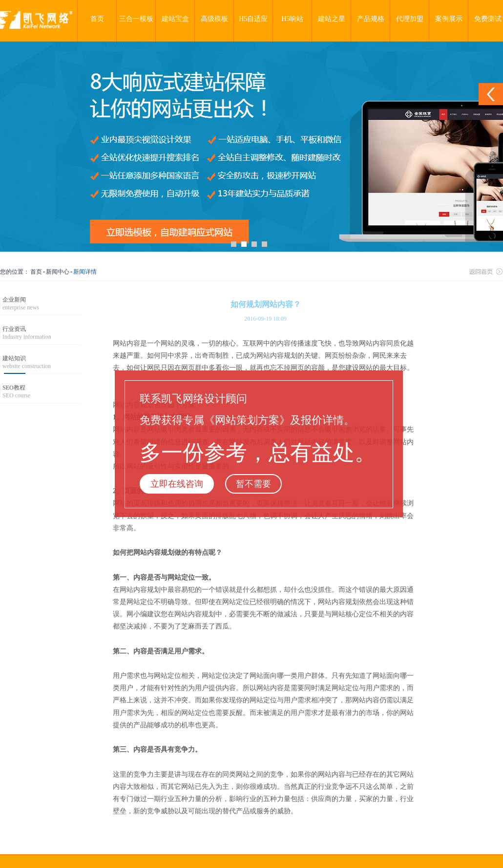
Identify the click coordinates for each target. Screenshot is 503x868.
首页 (97, 19)
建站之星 (332, 19)
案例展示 (449, 19)
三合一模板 (136, 19)
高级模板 (214, 19)
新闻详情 (85, 272)
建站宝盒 (175, 19)
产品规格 (371, 19)
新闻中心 (58, 272)
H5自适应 (253, 19)
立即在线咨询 (177, 484)
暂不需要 (253, 484)
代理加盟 (410, 19)
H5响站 (292, 19)
